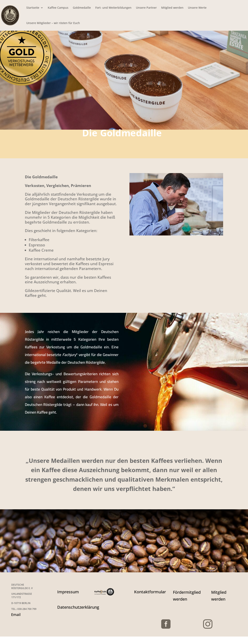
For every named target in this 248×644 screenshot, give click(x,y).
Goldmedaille (82, 8)
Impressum (68, 592)
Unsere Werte (197, 8)
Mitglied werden (172, 8)
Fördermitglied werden (187, 596)
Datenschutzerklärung (78, 607)
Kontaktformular (150, 592)
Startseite (33, 8)
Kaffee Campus (58, 8)
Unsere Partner (146, 8)
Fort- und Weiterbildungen (113, 8)
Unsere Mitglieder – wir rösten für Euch (53, 23)
